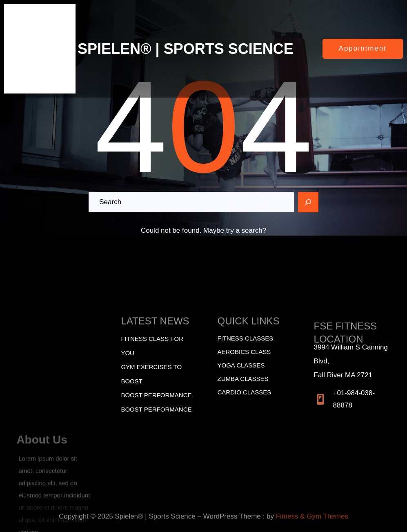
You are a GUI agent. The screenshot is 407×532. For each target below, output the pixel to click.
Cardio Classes (245, 392)
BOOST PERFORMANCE (156, 395)
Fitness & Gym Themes (312, 521)
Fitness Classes (246, 338)
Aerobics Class (244, 352)
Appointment (363, 48)
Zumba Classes (243, 379)
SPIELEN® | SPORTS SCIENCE (186, 49)
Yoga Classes (241, 365)
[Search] (308, 202)
